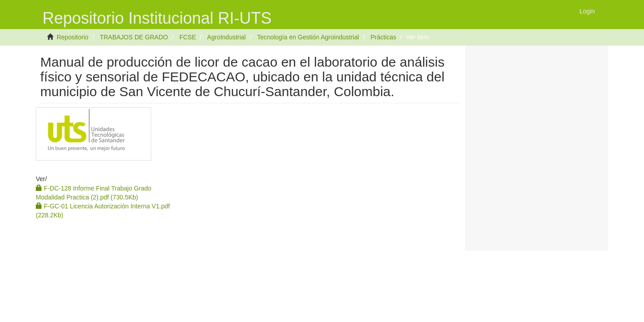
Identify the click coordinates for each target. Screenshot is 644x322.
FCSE (188, 37)
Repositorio (73, 37)
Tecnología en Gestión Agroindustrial (308, 37)
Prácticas (383, 37)
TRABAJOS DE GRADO (134, 37)
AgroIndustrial (226, 37)
